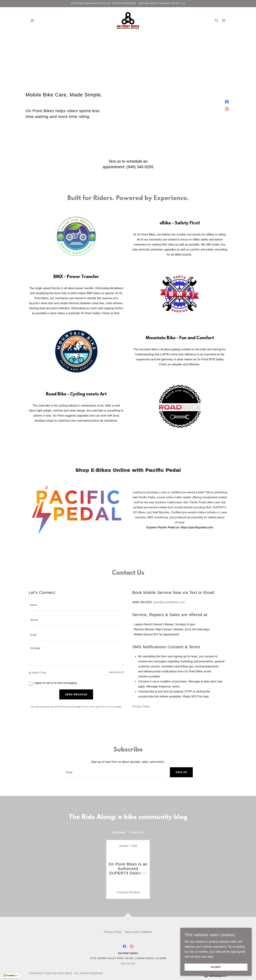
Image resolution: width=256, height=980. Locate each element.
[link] (128, 20)
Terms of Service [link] (108, 707)
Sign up (181, 772)
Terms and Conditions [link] (138, 923)
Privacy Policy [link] (88, 707)
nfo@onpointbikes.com (170, 602)
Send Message (76, 694)
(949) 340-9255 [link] (140, 167)
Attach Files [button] (39, 673)
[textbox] (76, 605)
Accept (216, 967)
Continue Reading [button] (128, 883)
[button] (32, 20)
